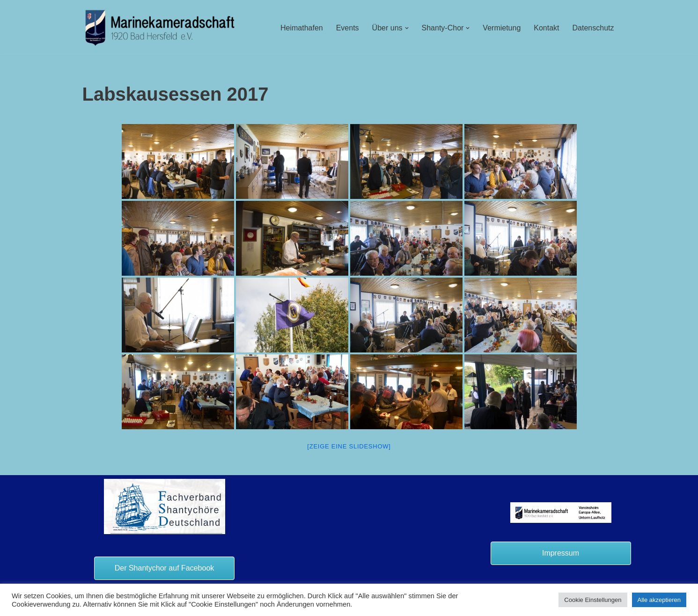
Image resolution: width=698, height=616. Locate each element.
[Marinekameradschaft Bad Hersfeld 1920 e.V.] (160, 28)
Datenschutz (593, 28)
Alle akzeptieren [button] (659, 600)
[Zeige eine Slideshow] (349, 446)
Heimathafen (302, 28)
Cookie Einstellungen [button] (593, 600)
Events (348, 28)
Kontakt (546, 28)
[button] (407, 28)
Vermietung (502, 28)
